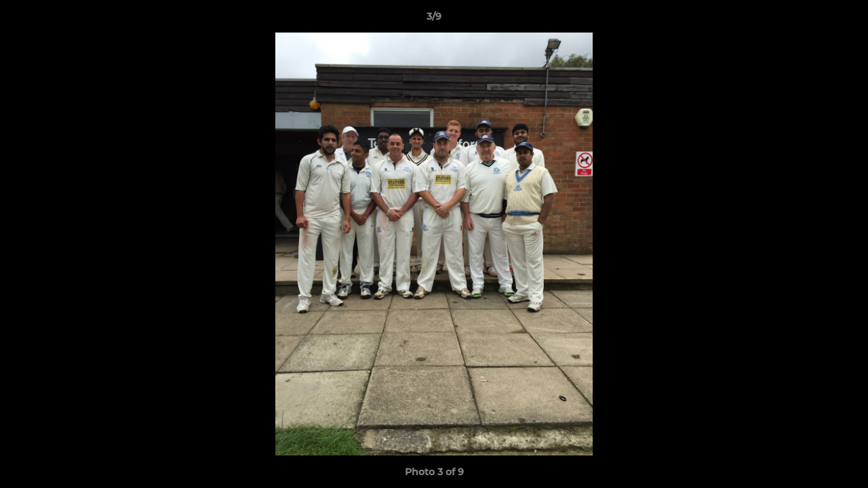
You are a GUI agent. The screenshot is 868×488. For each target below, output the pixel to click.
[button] (844, 20)
